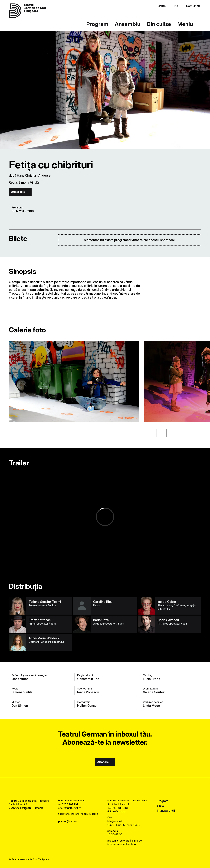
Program (97, 24)
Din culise (159, 24)
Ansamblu (128, 24)
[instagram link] (105, 788)
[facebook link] (96, 788)
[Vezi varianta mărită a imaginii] (74, 382)
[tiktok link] (114, 788)
